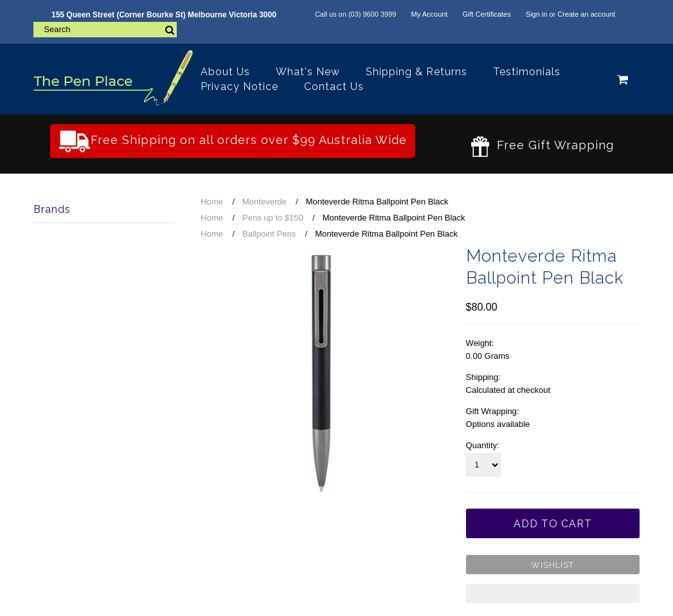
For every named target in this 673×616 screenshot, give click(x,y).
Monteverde (265, 202)
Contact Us (334, 86)
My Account (430, 14)
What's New (308, 72)
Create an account (586, 14)
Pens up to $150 (273, 218)
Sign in (537, 14)
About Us (225, 72)
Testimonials (527, 72)
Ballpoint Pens (269, 234)
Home (212, 202)
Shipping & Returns (417, 72)
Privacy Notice (239, 86)
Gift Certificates (486, 14)
